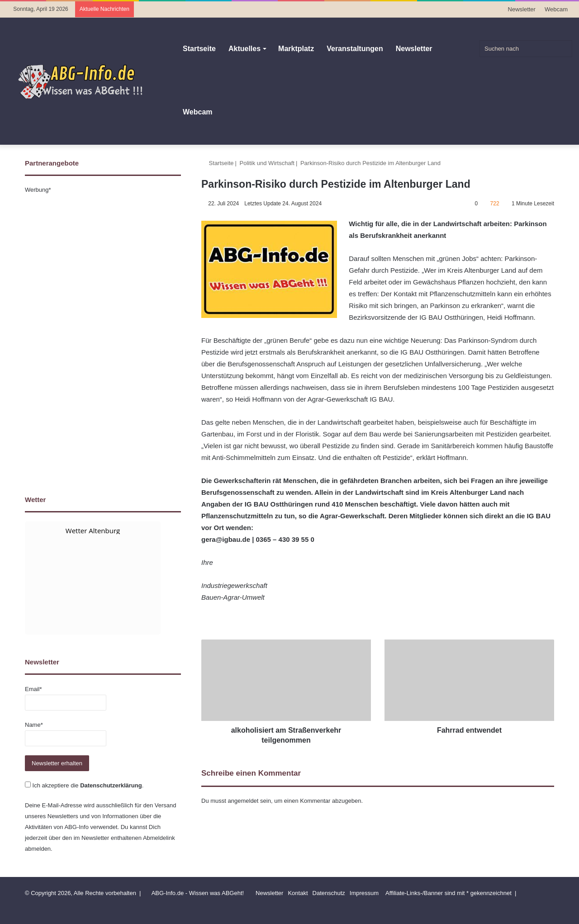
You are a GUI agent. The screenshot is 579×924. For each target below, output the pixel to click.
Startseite (199, 49)
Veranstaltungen (355, 49)
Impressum (364, 893)
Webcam (556, 9)
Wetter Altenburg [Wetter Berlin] (93, 531)
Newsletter (522, 9)
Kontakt (298, 893)
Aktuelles (244, 49)
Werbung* (38, 190)
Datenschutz (329, 893)
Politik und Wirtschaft (267, 163)
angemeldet (243, 801)
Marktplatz (296, 49)
